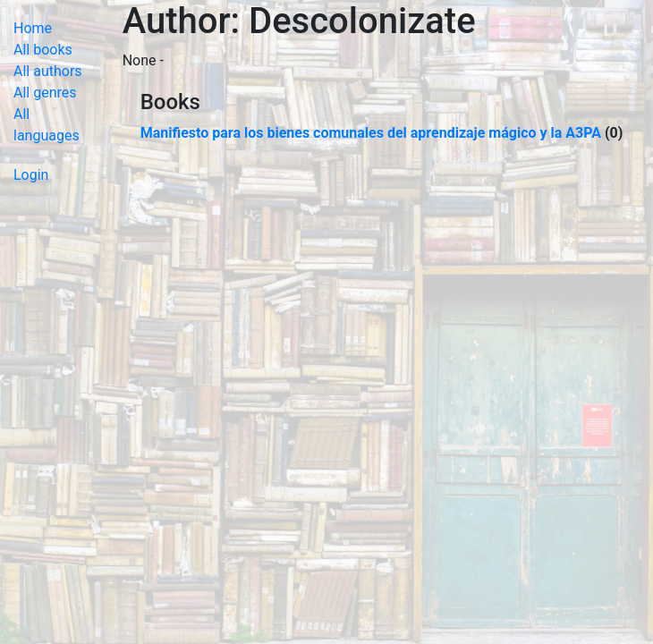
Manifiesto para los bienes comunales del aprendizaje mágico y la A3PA (371, 133)
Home (33, 28)
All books (43, 50)
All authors (48, 71)
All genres (45, 93)
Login (31, 175)
